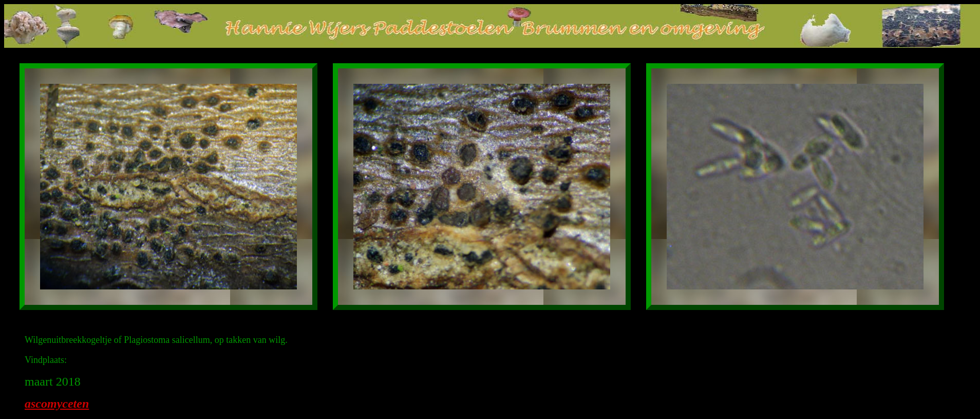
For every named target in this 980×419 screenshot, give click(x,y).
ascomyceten (57, 404)
